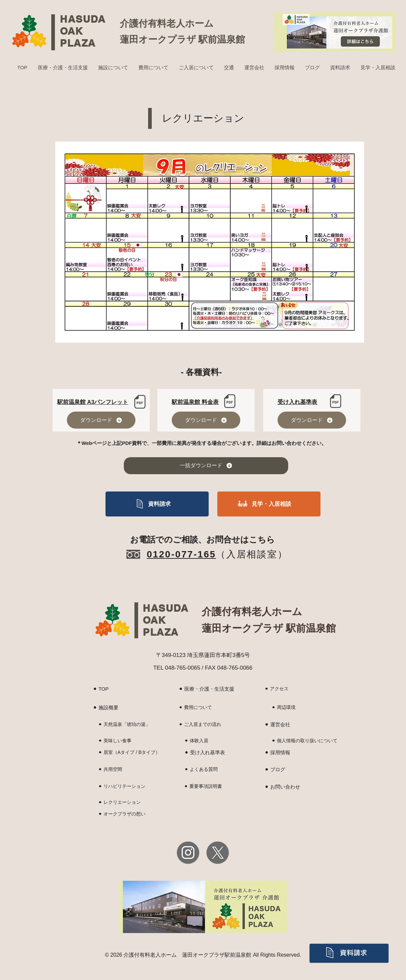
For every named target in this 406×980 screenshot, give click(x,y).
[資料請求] (157, 504)
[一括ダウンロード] (206, 466)
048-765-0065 (183, 668)
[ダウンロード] (101, 420)
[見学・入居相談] (269, 504)
